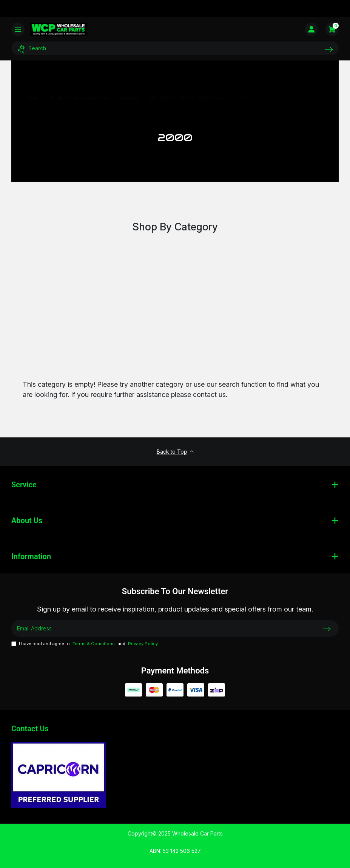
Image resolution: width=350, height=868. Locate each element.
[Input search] (175, 48)
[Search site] (329, 49)
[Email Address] (175, 628)
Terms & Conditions (94, 644)
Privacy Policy (143, 644)
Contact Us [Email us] (30, 729)
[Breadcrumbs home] (30, 98)
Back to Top (175, 452)
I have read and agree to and (85, 644)
